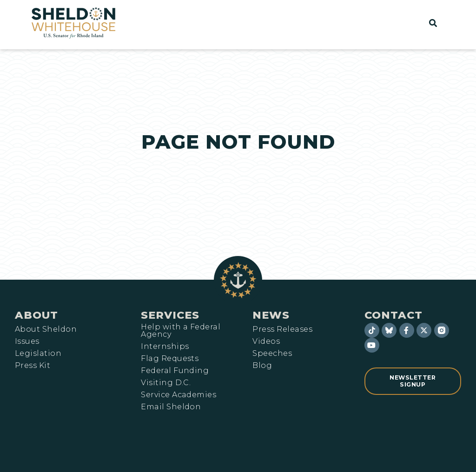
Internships (165, 347)
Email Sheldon (171, 407)
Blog (262, 366)
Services (170, 315)
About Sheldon (46, 329)
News (271, 315)
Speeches (272, 354)
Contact (393, 315)
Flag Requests (170, 359)
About (36, 315)
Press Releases (282, 329)
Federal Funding (175, 371)
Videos (266, 341)
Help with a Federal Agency (181, 331)
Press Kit (33, 366)
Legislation (38, 354)
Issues (27, 341)
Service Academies (178, 395)
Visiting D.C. (166, 383)
